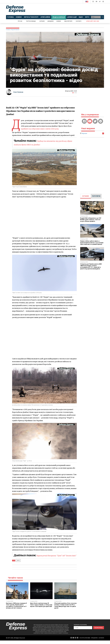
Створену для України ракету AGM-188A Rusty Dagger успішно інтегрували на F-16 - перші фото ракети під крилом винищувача (92, 268)
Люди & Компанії (15, 30)
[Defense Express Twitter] (100, 2)
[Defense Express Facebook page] (93, 2)
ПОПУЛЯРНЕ (96, 196)
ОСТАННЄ (86, 196)
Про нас (20, 21)
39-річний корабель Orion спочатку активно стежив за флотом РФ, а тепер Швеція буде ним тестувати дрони (64, 609)
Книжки (59, 21)
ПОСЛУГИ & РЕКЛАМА (85, 641)
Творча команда (31, 21)
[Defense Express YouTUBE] (97, 2)
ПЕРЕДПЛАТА (94, 641)
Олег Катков (19, 92)
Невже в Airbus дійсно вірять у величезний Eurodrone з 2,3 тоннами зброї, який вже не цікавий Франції (91, 243)
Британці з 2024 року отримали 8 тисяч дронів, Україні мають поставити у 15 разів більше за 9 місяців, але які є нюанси (17, 609)
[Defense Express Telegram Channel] (103, 2)
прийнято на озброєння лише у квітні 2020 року (41, 129)
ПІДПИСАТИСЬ (99, 631)
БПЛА (17, 564)
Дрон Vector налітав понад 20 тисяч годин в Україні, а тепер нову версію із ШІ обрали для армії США (40, 609)
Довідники (51, 21)
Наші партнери (68, 21)
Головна (8, 30)
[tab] (86, 196)
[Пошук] (102, 17)
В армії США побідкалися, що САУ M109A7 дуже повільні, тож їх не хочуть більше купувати (92, 220)
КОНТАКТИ (101, 641)
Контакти (79, 21)
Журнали (42, 21)
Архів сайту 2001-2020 (93, 21)
